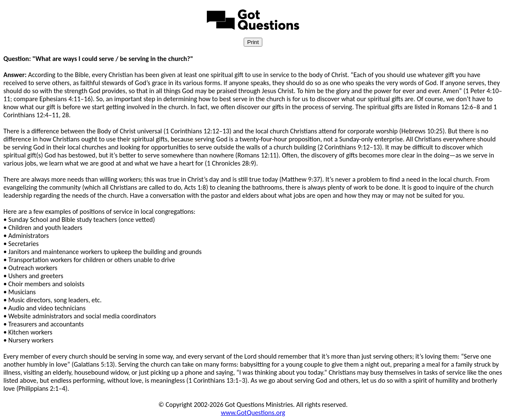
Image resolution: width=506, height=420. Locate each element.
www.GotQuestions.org (253, 413)
